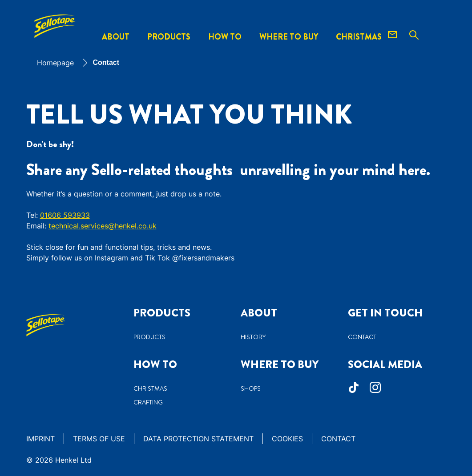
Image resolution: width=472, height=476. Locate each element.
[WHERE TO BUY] (289, 37)
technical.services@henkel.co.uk (103, 226)
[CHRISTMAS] (359, 37)
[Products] (169, 37)
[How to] (225, 37)
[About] (116, 37)
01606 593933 (65, 215)
